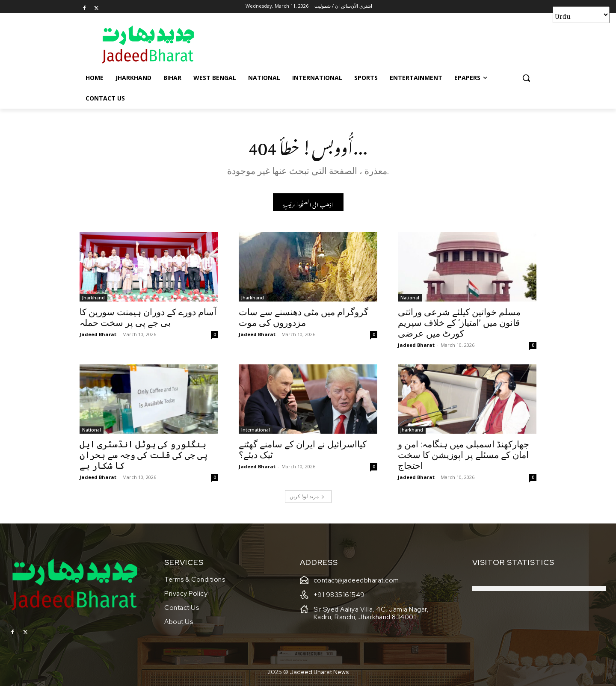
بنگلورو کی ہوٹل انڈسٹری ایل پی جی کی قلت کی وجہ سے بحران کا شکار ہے (144, 455)
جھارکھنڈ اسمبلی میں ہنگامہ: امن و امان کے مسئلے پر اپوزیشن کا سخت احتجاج (463, 455)
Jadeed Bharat (98, 334)
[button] (526, 78)
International (256, 430)
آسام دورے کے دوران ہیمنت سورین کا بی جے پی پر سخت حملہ (148, 318)
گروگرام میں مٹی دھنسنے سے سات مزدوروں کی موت (304, 318)
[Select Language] (581, 15)
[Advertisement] (372, 44)
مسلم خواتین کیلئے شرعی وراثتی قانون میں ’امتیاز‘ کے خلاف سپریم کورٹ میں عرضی (459, 323)
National (410, 298)
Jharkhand (93, 298)
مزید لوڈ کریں (307, 496)
